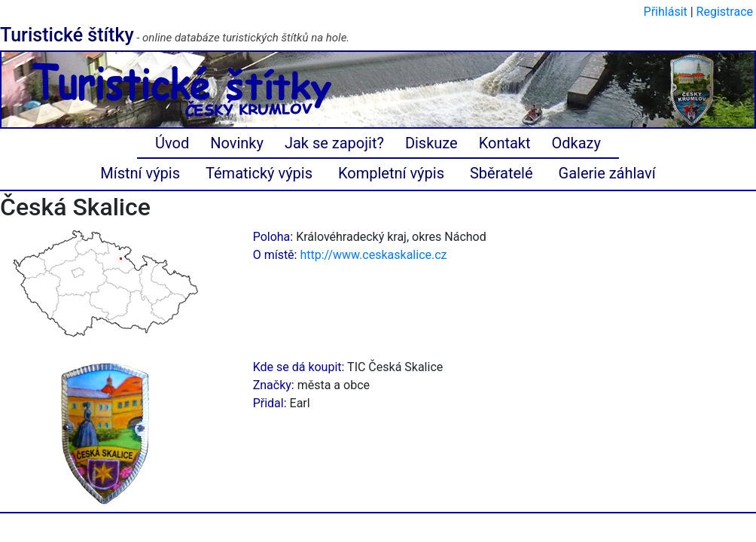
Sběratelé (501, 173)
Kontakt (505, 143)
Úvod (172, 143)
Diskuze (431, 143)
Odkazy (576, 143)
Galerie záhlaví (607, 173)
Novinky (237, 143)
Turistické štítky (67, 35)
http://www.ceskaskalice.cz (373, 255)
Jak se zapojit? (334, 143)
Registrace (725, 12)
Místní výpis (140, 173)
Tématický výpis (259, 173)
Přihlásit (666, 12)
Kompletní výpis (391, 173)
